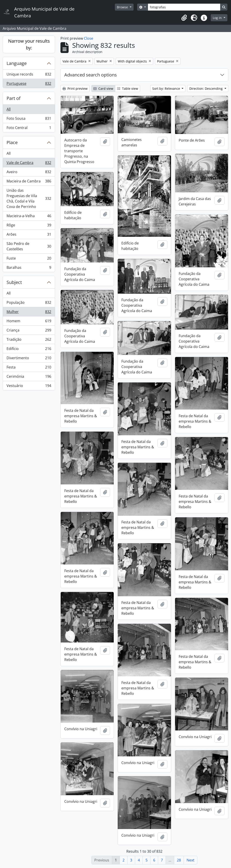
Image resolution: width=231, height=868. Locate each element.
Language (17, 63)
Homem (29, 322)
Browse (123, 7)
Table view (128, 89)
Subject (14, 282)
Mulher (29, 313)
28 (179, 860)
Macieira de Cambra (29, 182)
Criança (29, 331)
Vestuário (29, 387)
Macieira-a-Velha (29, 217)
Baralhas (29, 268)
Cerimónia (29, 377)
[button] (184, 18)
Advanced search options (91, 75)
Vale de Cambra (29, 164)
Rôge (29, 226)
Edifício (29, 350)
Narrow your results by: (29, 44)
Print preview (75, 89)
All (9, 109)
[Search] (184, 7)
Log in (218, 18)
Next (191, 860)
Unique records (29, 75)
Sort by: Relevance (167, 89)
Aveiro (29, 173)
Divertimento (29, 359)
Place (12, 142)
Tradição (29, 340)
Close (89, 38)
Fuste (29, 259)
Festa (29, 368)
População (29, 303)
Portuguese (29, 84)
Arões (29, 235)
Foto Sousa (29, 119)
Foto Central (29, 129)
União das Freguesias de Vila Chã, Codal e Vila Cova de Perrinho (29, 198)
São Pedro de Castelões (29, 246)
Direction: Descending (206, 89)
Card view (103, 89)
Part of (14, 98)
